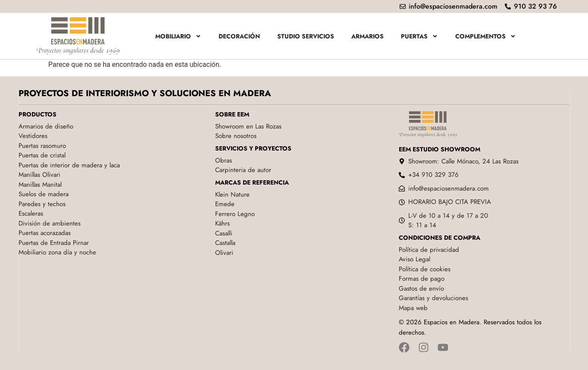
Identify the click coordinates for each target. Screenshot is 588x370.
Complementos (486, 36)
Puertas (419, 36)
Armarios (367, 36)
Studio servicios (306, 36)
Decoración (239, 36)
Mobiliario (178, 36)
